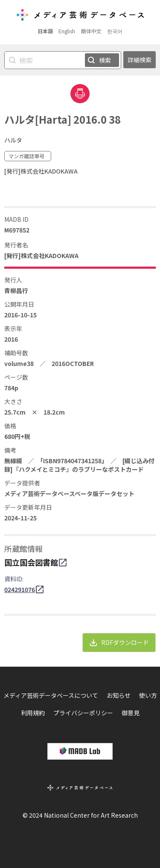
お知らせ (119, 695)
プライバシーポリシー (83, 713)
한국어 (115, 31)
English (67, 31)
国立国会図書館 (31, 562)
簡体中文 (91, 31)
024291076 (20, 589)
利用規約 (33, 713)
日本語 (45, 31)
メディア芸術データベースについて (51, 695)
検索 (105, 60)
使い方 (148, 695)
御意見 (131, 713)
